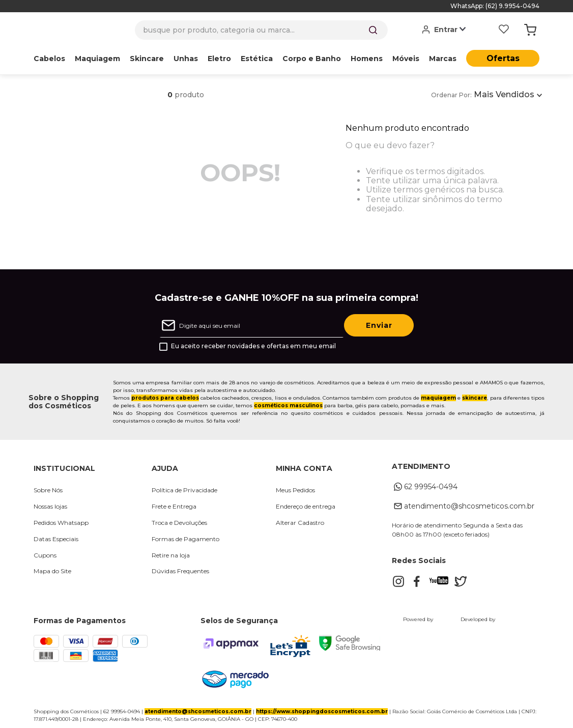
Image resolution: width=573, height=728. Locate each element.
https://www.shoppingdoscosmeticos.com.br (322, 711)
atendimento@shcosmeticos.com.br (198, 711)
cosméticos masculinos (288, 405)
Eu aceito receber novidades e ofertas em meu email (253, 346)
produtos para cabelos (165, 398)
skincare (475, 398)
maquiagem (438, 398)
